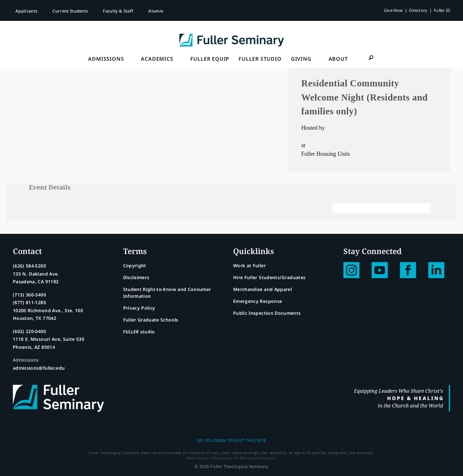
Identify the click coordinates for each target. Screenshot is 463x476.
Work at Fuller (250, 265)
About (338, 59)
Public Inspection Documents (267, 313)
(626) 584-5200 (29, 266)
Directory (418, 10)
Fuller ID (442, 10)
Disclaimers (136, 277)
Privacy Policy (139, 308)
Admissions (106, 59)
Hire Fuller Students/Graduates (269, 277)
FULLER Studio (260, 59)
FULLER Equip (210, 59)
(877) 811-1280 (29, 302)
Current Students (70, 11)
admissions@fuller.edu (39, 368)
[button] (371, 57)
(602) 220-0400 (29, 331)
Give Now (393, 10)
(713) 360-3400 (29, 295)
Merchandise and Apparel (263, 289)
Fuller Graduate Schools (151, 320)
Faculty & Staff (118, 11)
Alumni (156, 11)
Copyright (135, 265)
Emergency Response (258, 301)
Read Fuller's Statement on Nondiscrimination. (231, 458)
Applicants (26, 11)
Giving (301, 59)
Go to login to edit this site (232, 440)
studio (139, 332)
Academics (157, 59)
